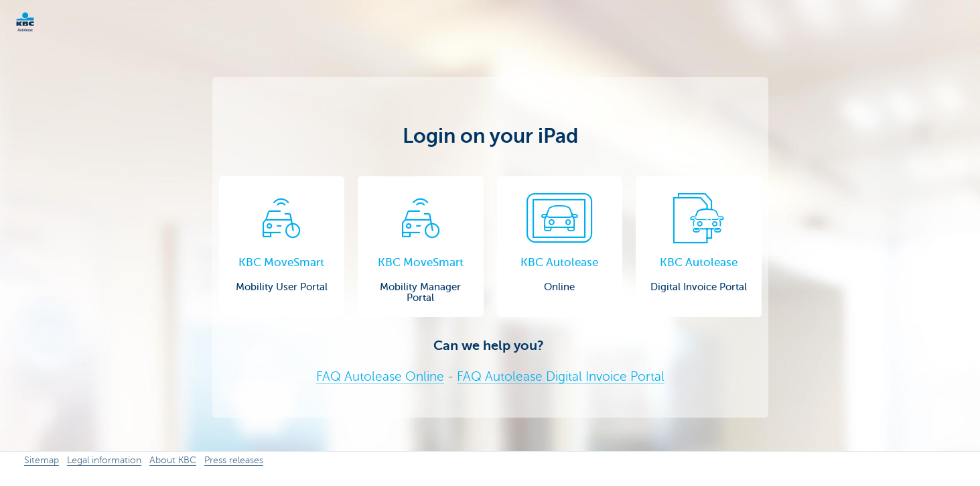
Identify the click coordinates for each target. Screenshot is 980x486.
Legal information (104, 460)
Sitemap (42, 460)
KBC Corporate (47, 22)
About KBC (173, 460)
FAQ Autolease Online (380, 376)
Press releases (234, 460)
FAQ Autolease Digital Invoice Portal (561, 376)
